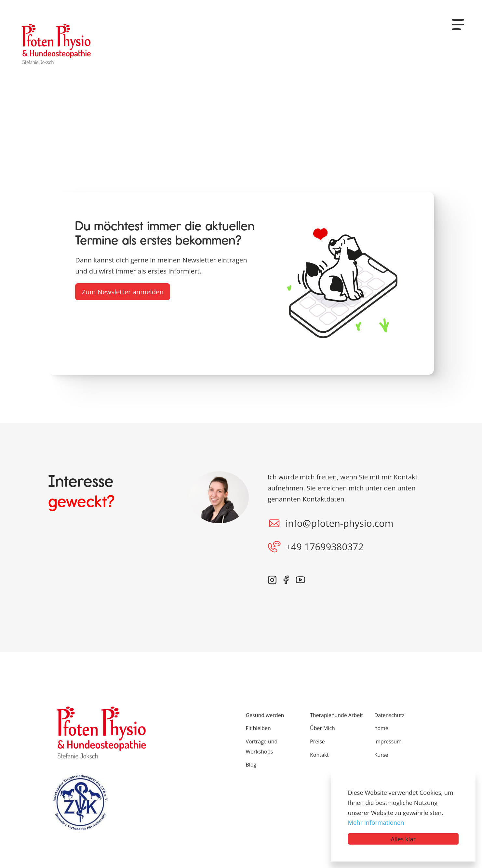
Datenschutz (389, 715)
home (381, 728)
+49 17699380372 (316, 547)
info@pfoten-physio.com (331, 523)
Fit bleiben (258, 728)
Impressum (388, 741)
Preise (317, 741)
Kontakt (319, 755)
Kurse (381, 755)
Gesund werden (265, 715)
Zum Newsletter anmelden (122, 292)
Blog (251, 765)
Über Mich (322, 728)
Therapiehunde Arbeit (336, 715)
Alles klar (403, 839)
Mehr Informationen (376, 822)
